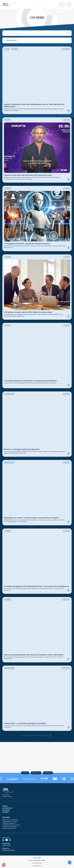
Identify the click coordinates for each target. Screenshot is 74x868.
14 (47, 736)
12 (42, 736)
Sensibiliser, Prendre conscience (11, 825)
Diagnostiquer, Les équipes (10, 821)
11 (39, 736)
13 (44, 736)
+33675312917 (7, 845)
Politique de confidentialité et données (37, 860)
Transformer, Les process (9, 828)
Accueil (5, 806)
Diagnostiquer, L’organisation (10, 820)
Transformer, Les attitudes (10, 827)
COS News (6, 812)
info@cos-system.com (8, 850)
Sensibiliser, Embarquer (9, 823)
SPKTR (40, 866)
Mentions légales (37, 858)
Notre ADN (6, 810)
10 (37, 736)
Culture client (7, 808)
